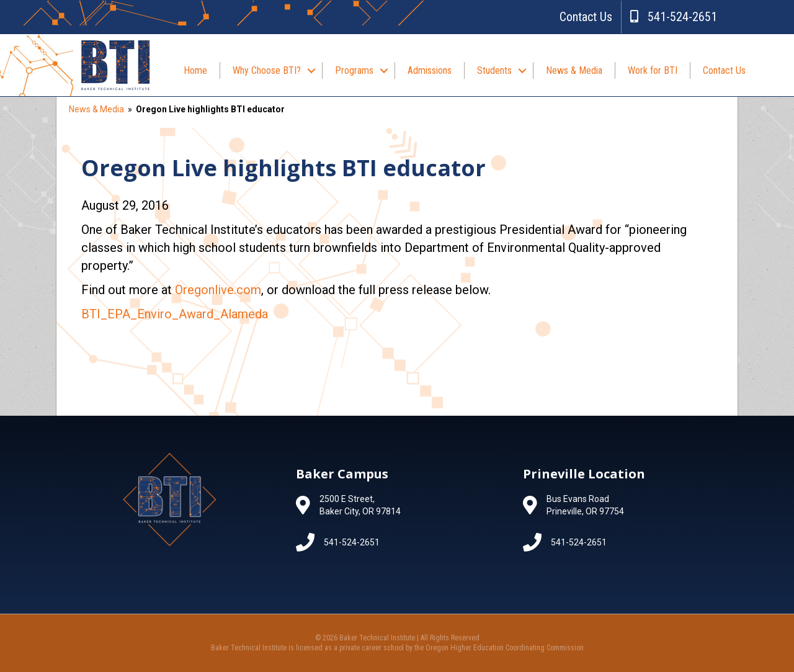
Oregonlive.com (218, 290)
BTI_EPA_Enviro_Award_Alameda (175, 314)
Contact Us (586, 17)
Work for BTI (653, 70)
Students (494, 70)
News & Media (574, 70)
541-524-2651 (674, 17)
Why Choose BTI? (267, 70)
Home (195, 70)
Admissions (430, 70)
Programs (354, 70)
